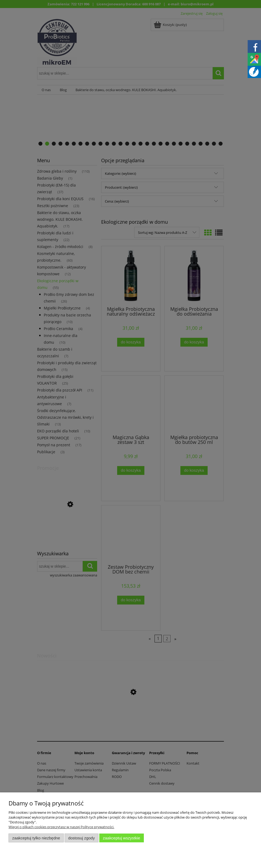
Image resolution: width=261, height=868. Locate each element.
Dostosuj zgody (81, 838)
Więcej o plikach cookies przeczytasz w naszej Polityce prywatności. (61, 827)
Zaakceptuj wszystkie (122, 838)
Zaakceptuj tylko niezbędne (36, 838)
